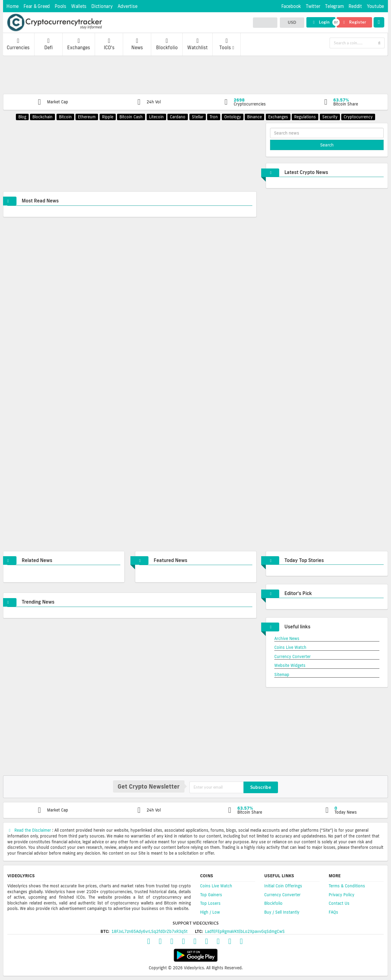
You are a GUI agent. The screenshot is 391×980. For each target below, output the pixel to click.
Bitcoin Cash (131, 117)
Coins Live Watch (290, 647)
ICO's (109, 44)
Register (354, 22)
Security (330, 117)
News (137, 44)
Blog (22, 117)
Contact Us (339, 903)
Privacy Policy (342, 895)
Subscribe (261, 787)
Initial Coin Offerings (283, 886)
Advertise (128, 6)
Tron (214, 117)
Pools (60, 6)
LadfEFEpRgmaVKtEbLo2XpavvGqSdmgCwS (245, 931)
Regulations (305, 117)
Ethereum (87, 117)
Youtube (375, 6)
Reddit (355, 6)
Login (321, 22)
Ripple (108, 117)
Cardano (178, 117)
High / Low (210, 912)
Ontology (233, 117)
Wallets (79, 6)
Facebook (291, 6)
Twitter (313, 6)
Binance (254, 117)
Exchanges (79, 44)
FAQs (333, 912)
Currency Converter (292, 656)
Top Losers (210, 903)
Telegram (334, 6)
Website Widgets (290, 665)
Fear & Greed (37, 6)
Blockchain (42, 117)
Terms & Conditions (347, 886)
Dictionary (102, 6)
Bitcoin (65, 117)
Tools (227, 44)
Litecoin (156, 117)
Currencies (18, 44)
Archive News (287, 638)
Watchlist (197, 44)
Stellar (198, 117)
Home (13, 6)
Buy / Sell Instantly (282, 912)
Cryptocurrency (358, 117)
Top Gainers (211, 895)
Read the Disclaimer (30, 830)
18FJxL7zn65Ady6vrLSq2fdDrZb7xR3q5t (150, 931)
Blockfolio (167, 44)
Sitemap (282, 675)
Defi (48, 44)
